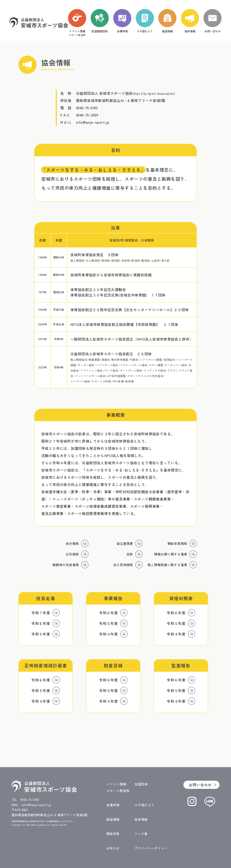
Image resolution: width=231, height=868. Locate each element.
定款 (130, 554)
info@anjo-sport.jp (93, 122)
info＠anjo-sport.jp (37, 805)
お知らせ (113, 848)
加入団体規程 (123, 565)
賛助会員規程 (177, 543)
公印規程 (72, 554)
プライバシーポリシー (151, 848)
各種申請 (113, 805)
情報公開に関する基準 (171, 554)
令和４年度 (109, 634)
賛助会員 (113, 834)
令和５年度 (41, 634)
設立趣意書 (125, 543)
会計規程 (72, 543)
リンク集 (141, 834)
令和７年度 (41, 613)
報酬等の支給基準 (66, 565)
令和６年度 (41, 623)
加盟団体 (141, 784)
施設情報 (113, 819)
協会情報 (141, 819)
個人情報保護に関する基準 (167, 565)
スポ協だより (144, 805)
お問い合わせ (200, 785)
